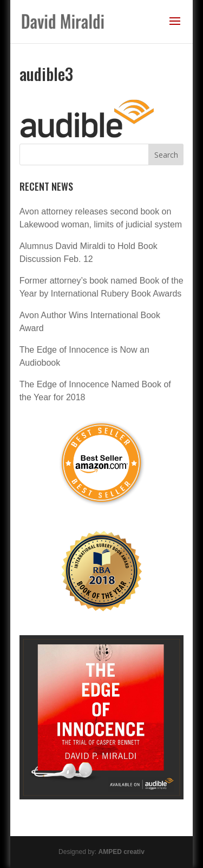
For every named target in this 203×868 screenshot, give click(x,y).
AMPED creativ (122, 852)
